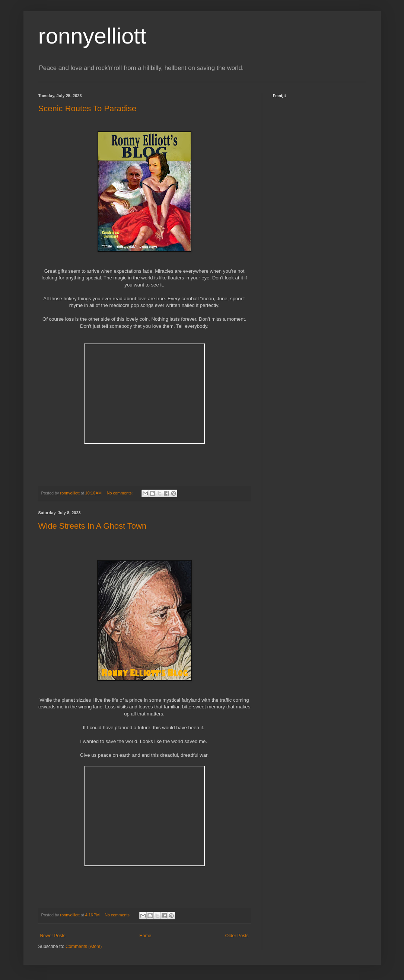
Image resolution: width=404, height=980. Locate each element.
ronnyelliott (92, 36)
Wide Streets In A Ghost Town (93, 526)
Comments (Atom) (84, 947)
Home (145, 936)
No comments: (120, 493)
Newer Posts (53, 936)
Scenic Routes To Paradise (88, 108)
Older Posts (237, 936)
